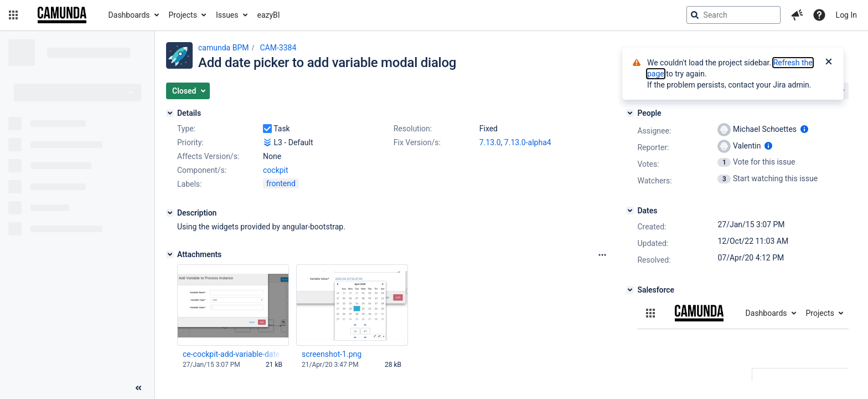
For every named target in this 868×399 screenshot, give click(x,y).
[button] (13, 15)
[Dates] (630, 211)
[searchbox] (733, 15)
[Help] (819, 15)
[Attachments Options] (602, 255)
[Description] (170, 213)
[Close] (829, 63)
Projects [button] (183, 15)
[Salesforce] (630, 290)
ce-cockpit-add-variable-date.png (232, 354)
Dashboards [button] (129, 15)
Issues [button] (227, 15)
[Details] (170, 113)
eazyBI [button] (269, 15)
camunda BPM (223, 48)
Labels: (189, 184)
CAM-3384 (278, 48)
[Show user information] (804, 129)
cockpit (276, 170)
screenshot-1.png (332, 354)
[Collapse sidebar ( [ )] (138, 388)
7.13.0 (490, 142)
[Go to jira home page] (62, 15)
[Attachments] (170, 254)
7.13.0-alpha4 (528, 142)
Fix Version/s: (417, 142)
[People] (630, 113)
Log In (846, 15)
